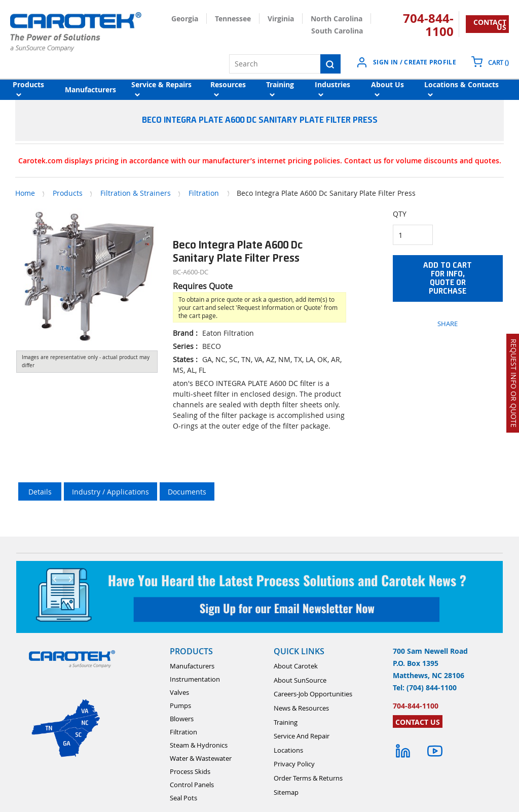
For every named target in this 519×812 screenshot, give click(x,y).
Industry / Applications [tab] (110, 492)
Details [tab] (40, 492)
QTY (400, 214)
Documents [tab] (187, 492)
